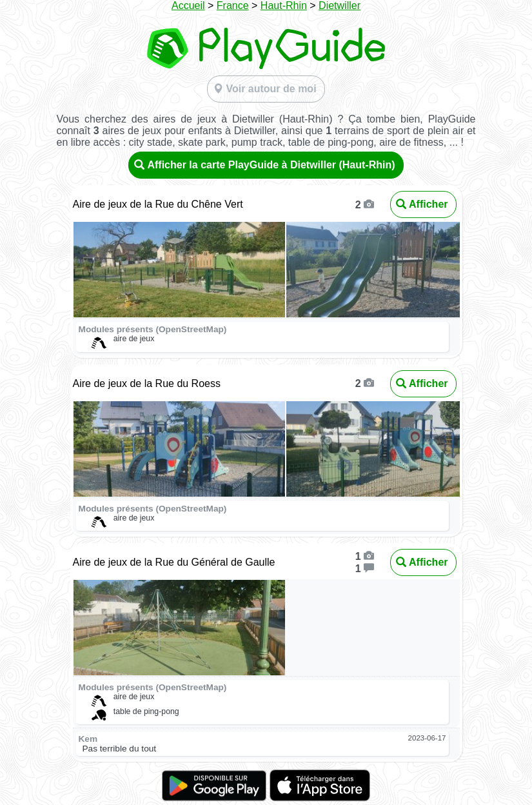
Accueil (188, 5)
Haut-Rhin (284, 5)
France (233, 5)
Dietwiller (340, 5)
